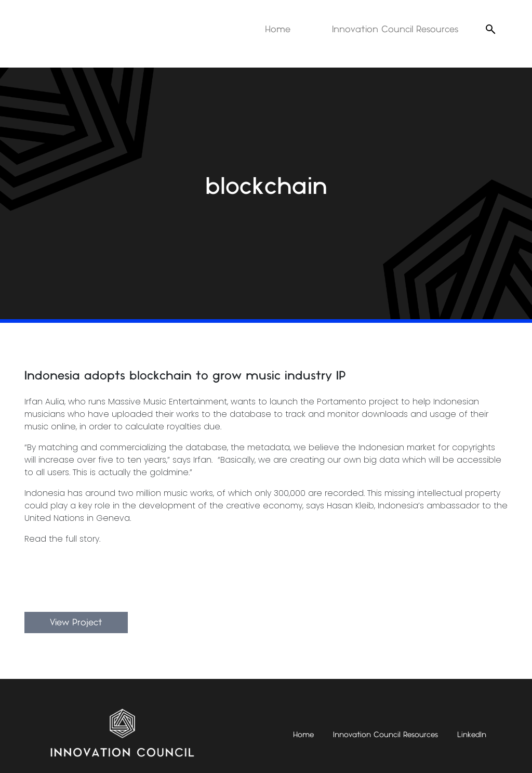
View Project (76, 623)
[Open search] (490, 29)
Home (278, 29)
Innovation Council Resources (395, 29)
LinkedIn (472, 735)
